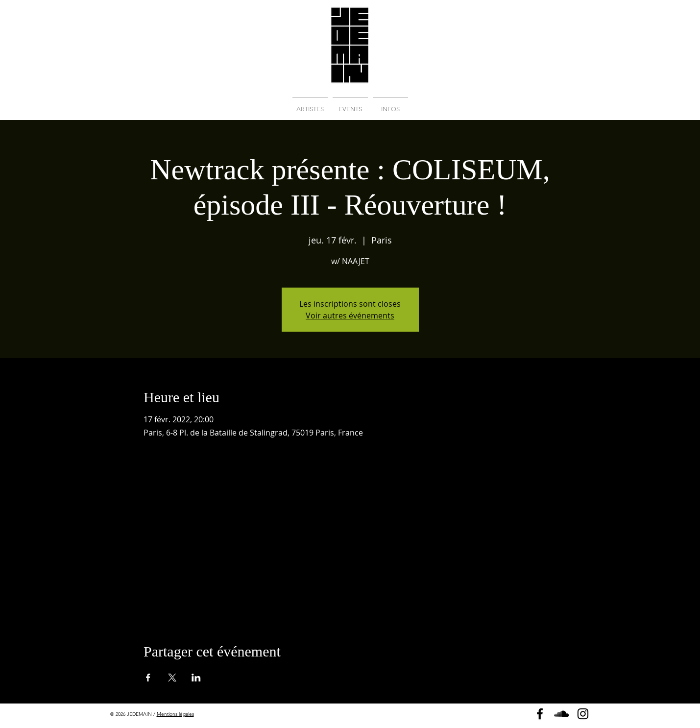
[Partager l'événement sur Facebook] (148, 678)
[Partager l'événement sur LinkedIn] (196, 678)
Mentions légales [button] (175, 714)
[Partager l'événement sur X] (172, 678)
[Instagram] (583, 714)
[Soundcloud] (561, 714)
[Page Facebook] (540, 714)
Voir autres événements (350, 315)
